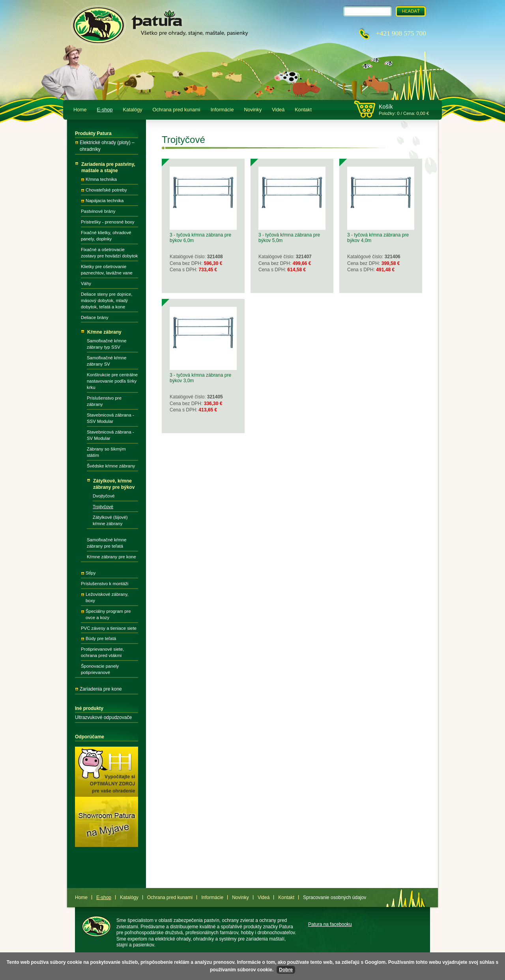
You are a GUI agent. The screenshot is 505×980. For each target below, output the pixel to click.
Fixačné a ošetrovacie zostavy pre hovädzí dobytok (109, 253)
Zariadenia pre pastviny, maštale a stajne (108, 168)
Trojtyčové (103, 507)
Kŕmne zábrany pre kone (111, 557)
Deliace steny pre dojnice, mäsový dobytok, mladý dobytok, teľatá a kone (107, 300)
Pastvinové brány (98, 211)
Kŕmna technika (101, 179)
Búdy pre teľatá (101, 638)
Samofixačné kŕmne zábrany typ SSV (107, 344)
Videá (278, 110)
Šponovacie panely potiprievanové (100, 669)
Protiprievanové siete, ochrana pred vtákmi (103, 652)
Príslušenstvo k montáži (105, 584)
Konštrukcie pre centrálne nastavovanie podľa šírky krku (112, 381)
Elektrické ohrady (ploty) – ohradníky (107, 146)
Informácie (222, 110)
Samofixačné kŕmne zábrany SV (107, 361)
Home (80, 110)
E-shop (105, 110)
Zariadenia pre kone (101, 689)
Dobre (286, 970)
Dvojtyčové (104, 496)
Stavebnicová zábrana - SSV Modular (110, 418)
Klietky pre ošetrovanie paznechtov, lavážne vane (107, 270)
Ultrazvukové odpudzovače (103, 717)
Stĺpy (91, 573)
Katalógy (133, 110)
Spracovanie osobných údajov (335, 897)
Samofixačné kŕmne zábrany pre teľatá (107, 543)
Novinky (253, 110)
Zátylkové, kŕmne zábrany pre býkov (114, 484)
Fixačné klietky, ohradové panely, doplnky (106, 236)
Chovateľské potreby (106, 190)
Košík (386, 107)
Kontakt (303, 110)
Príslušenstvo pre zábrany (104, 401)
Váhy (86, 283)
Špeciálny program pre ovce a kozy (108, 614)
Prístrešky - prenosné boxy (108, 222)
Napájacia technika (105, 201)
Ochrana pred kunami (177, 110)
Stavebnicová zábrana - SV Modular (110, 435)
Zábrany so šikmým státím (106, 452)
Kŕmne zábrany (104, 332)
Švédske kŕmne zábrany (111, 466)
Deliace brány (95, 317)
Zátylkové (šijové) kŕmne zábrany (110, 520)
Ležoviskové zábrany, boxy (107, 597)
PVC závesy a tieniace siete (109, 628)
